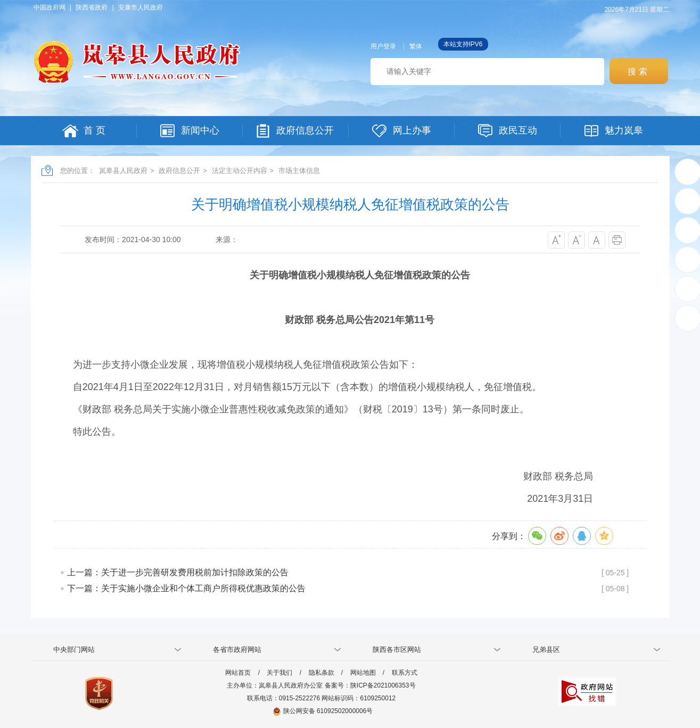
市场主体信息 (299, 171)
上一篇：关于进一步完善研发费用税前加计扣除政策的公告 (178, 572)
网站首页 (238, 673)
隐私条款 (322, 673)
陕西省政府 (92, 7)
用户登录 (383, 46)
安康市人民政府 (141, 7)
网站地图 (363, 673)
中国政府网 (50, 7)
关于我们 (279, 673)
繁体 (416, 46)
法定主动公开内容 (240, 171)
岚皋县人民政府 (123, 171)
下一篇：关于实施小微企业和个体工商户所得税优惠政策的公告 (186, 588)
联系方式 (405, 673)
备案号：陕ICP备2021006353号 (370, 685)
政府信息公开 (179, 171)
